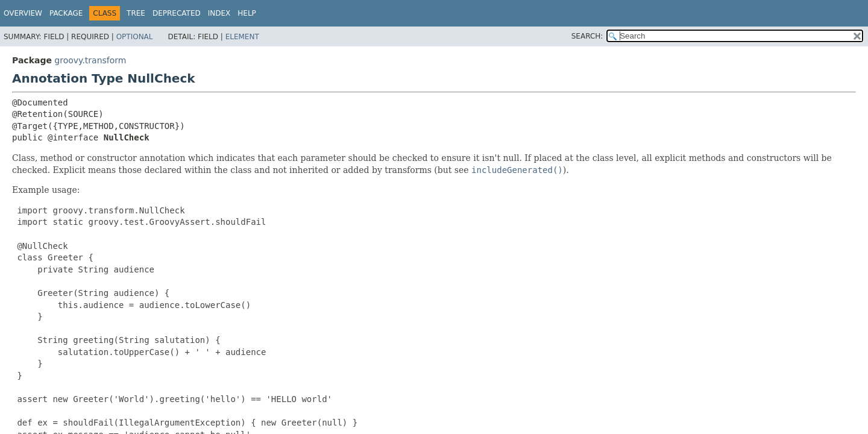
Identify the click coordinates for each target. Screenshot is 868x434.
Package (66, 13)
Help (247, 13)
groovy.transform (90, 60)
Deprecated (177, 13)
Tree (136, 13)
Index (219, 13)
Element (242, 37)
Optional (135, 37)
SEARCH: (587, 36)
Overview (23, 13)
